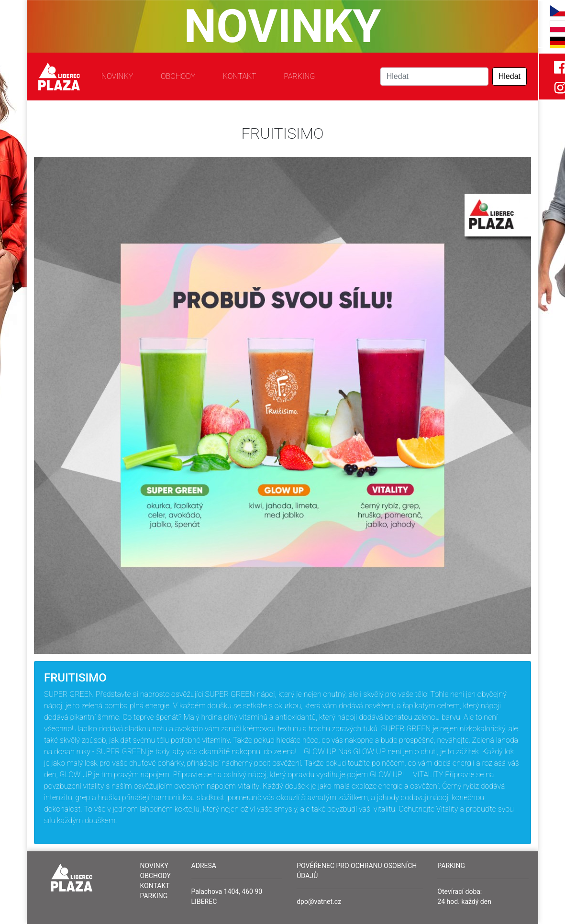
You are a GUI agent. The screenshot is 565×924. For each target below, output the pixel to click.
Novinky (117, 76)
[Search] (434, 77)
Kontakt (240, 76)
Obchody (178, 76)
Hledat (510, 76)
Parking (299, 76)
